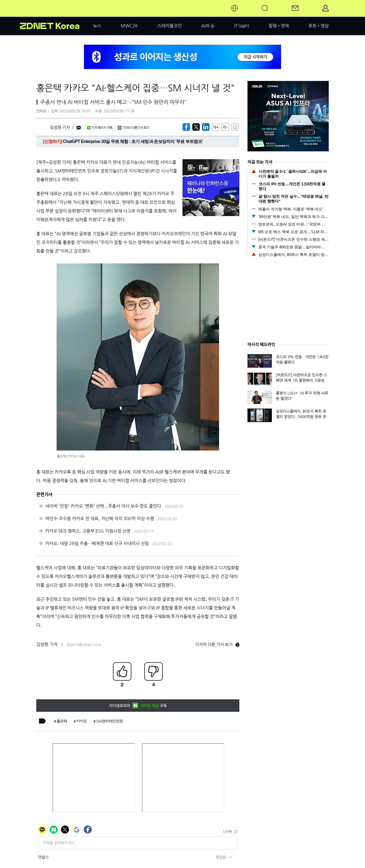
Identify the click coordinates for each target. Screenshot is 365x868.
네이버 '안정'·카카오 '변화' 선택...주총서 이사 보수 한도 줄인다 (103, 506)
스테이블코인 (170, 26)
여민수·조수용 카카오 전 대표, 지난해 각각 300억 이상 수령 (100, 518)
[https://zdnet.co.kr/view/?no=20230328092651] (186, 127)
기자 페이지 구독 (100, 128)
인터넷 (41, 111)
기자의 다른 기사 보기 (217, 645)
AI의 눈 (208, 26)
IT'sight (242, 26)
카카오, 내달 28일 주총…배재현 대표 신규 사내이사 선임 (97, 543)
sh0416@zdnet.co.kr (84, 645)
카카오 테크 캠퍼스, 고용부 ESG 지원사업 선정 (88, 531)
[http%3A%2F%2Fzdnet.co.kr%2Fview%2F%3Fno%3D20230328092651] (206, 127)
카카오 (82, 721)
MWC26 (129, 26)
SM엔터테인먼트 (110, 721)
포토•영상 (319, 26)
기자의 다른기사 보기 (133, 128)
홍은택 (62, 721)
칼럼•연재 (279, 26)
